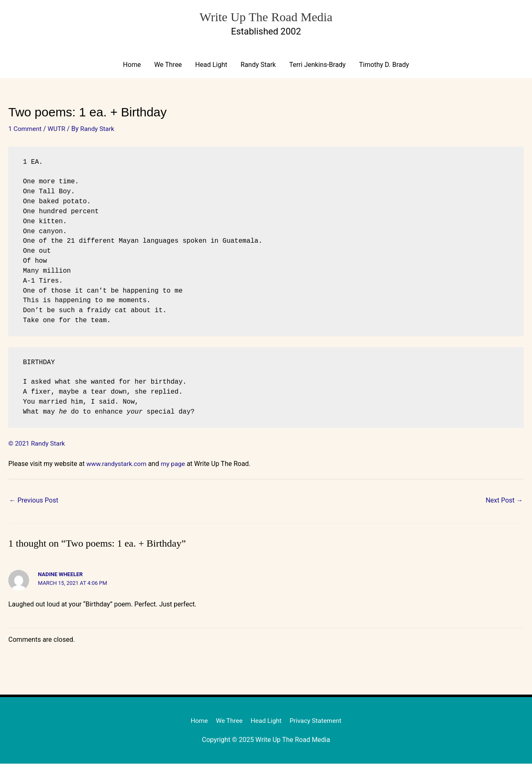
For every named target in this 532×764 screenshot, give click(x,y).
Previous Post (34, 501)
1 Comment (26, 129)
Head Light (211, 65)
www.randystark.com (118, 464)
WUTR (58, 129)
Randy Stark (258, 65)
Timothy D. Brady (384, 65)
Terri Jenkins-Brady (318, 65)
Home (132, 65)
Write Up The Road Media (266, 16)
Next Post (504, 501)
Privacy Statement (317, 721)
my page (176, 464)
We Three (168, 65)
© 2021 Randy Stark (38, 444)
